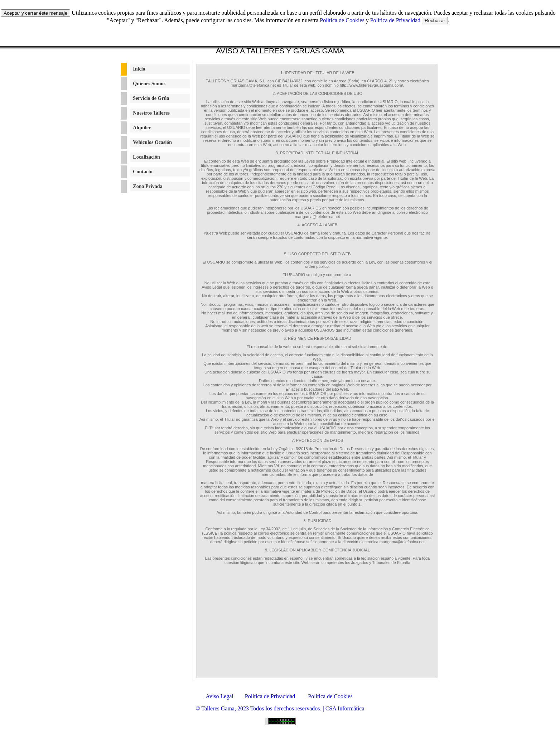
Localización (146, 157)
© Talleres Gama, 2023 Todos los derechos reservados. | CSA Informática (280, 708)
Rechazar (435, 21)
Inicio (139, 69)
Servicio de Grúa (151, 98)
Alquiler (142, 128)
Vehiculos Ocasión (152, 142)
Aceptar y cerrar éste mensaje (35, 13)
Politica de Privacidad (270, 696)
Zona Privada (148, 186)
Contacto (143, 172)
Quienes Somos (149, 84)
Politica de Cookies (330, 696)
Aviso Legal (218, 696)
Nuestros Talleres (151, 113)
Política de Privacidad (395, 20)
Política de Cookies (342, 20)
